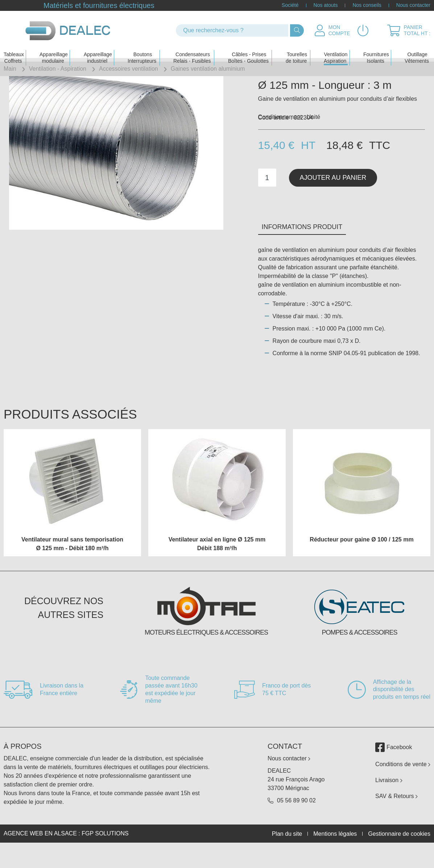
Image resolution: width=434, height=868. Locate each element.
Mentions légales (335, 855)
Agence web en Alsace (40, 855)
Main (10, 69)
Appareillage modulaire (54, 49)
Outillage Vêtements (417, 49)
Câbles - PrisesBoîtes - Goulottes (248, 49)
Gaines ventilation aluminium (208, 69)
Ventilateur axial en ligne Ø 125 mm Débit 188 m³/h (217, 566)
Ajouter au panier (333, 199)
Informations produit (302, 249)
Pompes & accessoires (359, 654)
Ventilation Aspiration (336, 49)
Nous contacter (413, 5)
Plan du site (287, 855)
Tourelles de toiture (296, 49)
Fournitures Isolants (376, 49)
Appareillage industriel (98, 49)
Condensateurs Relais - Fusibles (192, 49)
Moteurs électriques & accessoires (206, 654)
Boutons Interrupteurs (142, 49)
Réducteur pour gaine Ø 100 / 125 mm (361, 561)
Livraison (389, 802)
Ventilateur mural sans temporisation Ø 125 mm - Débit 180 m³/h (72, 566)
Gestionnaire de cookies (399, 855)
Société (290, 5)
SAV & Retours (396, 818)
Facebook (394, 769)
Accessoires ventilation (129, 69)
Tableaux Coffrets (14, 49)
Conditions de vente (403, 786)
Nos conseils (367, 5)
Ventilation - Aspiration (58, 69)
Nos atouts (326, 5)
